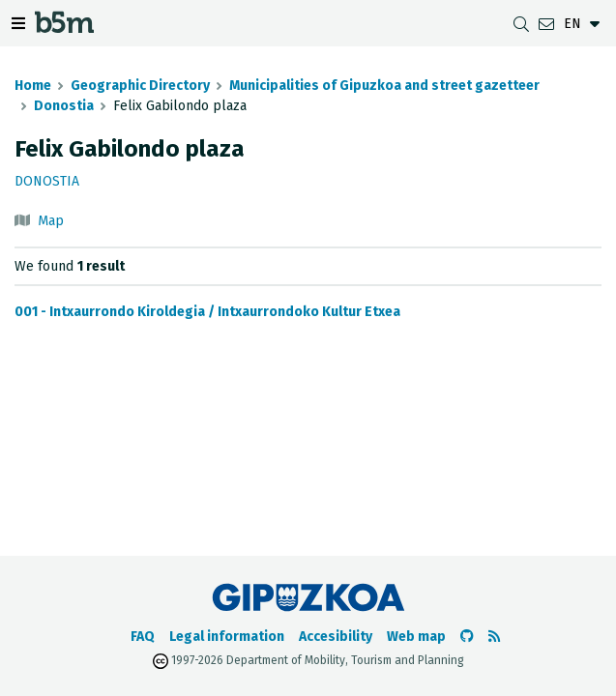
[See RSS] (494, 637)
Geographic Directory (140, 86)
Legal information (227, 637)
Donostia (64, 106)
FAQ (143, 637)
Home (33, 86)
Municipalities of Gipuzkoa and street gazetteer (384, 86)
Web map (416, 637)
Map (51, 221)
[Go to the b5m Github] (467, 637)
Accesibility (336, 637)
